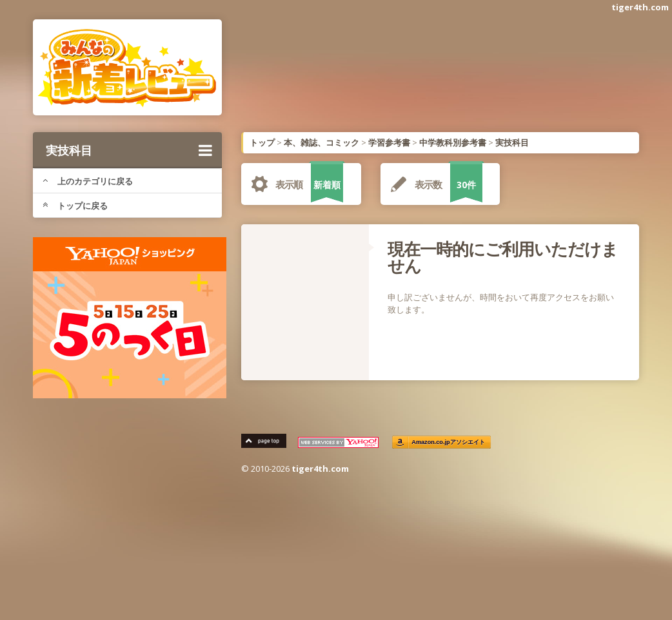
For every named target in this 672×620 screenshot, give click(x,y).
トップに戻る (75, 206)
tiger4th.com (640, 7)
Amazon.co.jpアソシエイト (448, 442)
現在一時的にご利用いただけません (503, 257)
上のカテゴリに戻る (88, 181)
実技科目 (129, 150)
